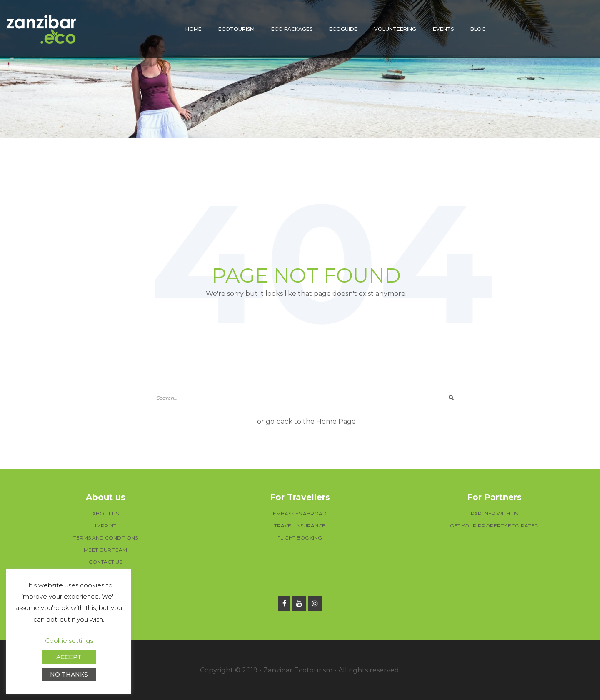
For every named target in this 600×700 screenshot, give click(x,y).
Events (443, 29)
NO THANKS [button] (69, 675)
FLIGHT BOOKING (300, 538)
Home (194, 29)
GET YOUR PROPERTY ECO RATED (494, 526)
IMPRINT (106, 526)
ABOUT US (105, 514)
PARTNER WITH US (494, 514)
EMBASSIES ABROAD (300, 514)
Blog (478, 29)
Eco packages (292, 29)
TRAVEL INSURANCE (300, 526)
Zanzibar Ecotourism (298, 670)
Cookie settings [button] (69, 641)
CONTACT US (105, 562)
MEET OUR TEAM (105, 550)
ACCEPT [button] (69, 657)
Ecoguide (343, 29)
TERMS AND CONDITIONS (106, 538)
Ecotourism (236, 29)
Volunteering (395, 29)
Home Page (336, 421)
